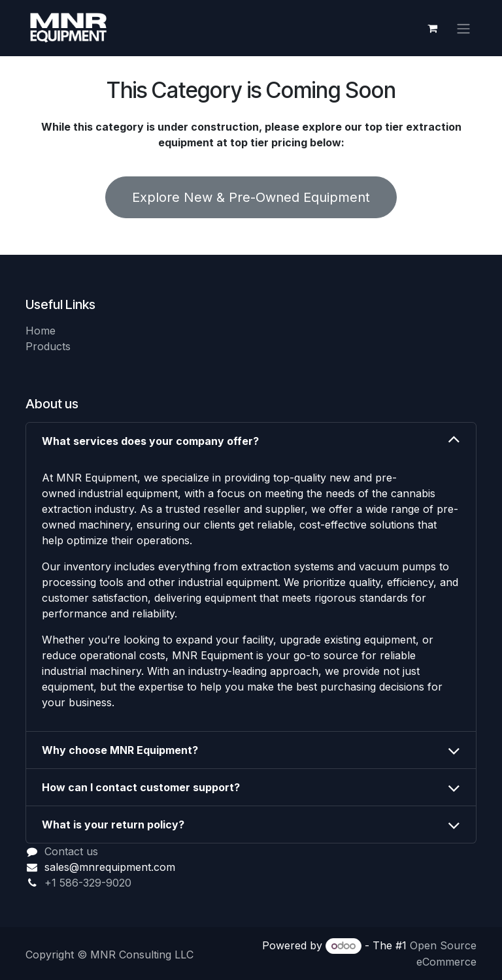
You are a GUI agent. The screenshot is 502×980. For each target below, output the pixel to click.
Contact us (71, 851)
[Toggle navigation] (463, 28)
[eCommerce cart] (432, 28)
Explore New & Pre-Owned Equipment (251, 197)
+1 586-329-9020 (88, 883)
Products (48, 346)
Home (41, 331)
